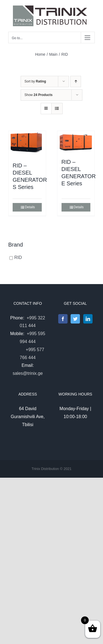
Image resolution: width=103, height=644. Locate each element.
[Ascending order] (76, 81)
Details (30, 207)
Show (38, 95)
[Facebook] (63, 319)
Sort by (35, 81)
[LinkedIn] (88, 319)
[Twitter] (75, 319)
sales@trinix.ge (28, 373)
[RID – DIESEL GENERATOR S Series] (27, 144)
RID (18, 258)
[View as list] (57, 109)
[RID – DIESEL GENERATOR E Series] (76, 142)
